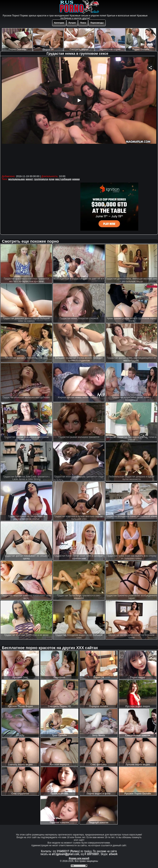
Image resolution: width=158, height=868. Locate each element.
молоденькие (17, 179)
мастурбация (63, 179)
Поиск (83, 23)
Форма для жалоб (79, 858)
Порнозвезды (97, 23)
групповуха (41, 179)
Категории (59, 23)
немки (76, 179)
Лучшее (72, 23)
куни (52, 179)
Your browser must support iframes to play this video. (79, 115)
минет (29, 179)
